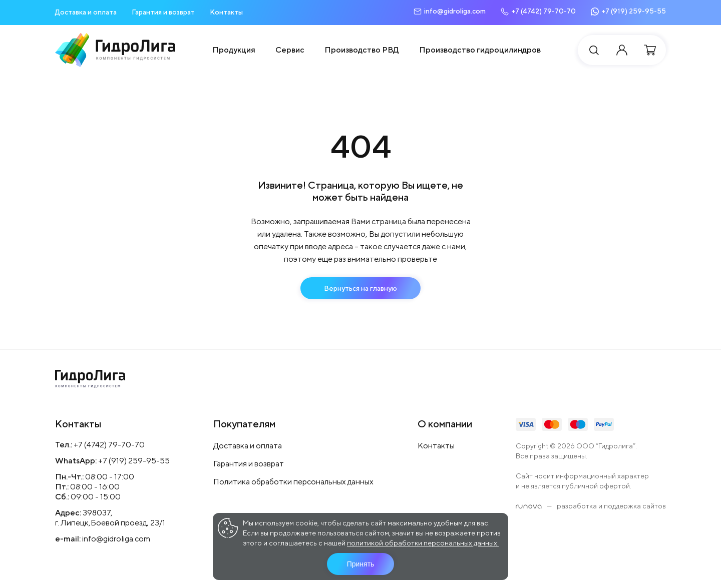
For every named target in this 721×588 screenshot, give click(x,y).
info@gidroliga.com (116, 539)
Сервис (290, 50)
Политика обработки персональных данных (293, 482)
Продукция (234, 50)
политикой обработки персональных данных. (423, 543)
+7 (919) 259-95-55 (134, 461)
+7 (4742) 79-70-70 (109, 445)
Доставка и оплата (86, 12)
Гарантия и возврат (163, 12)
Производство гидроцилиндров (480, 50)
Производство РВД (362, 50)
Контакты (226, 12)
